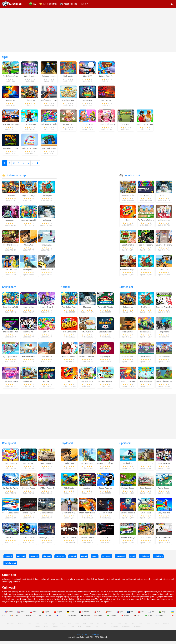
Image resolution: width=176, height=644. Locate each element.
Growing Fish (29, 310)
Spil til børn (9, 290)
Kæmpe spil (60, 559)
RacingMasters (11, 466)
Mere (84, 4)
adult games (114, 629)
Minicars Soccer (128, 491)
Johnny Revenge (105, 491)
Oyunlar (125, 618)
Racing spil (9, 446)
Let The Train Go (47, 272)
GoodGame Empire (128, 272)
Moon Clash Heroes (87, 516)
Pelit (152, 615)
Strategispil (127, 290)
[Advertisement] (88, 30)
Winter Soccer (164, 491)
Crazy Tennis (146, 516)
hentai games (126, 629)
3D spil (132, 559)
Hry (49, 618)
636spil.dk (16, 4)
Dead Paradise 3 (47, 466)
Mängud (86, 618)
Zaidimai (112, 618)
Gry (39, 618)
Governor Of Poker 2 (164, 248)
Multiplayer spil (10, 566)
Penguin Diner (47, 248)
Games (9, 615)
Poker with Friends (105, 310)
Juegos (58, 615)
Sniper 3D (105, 540)
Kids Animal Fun (29, 359)
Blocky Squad (128, 335)
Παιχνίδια (162, 618)
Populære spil (130, 178)
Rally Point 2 (10, 540)
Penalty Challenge (128, 540)
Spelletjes (84, 615)
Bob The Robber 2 (146, 248)
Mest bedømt (50, 4)
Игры (34, 615)
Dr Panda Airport (29, 384)
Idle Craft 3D (47, 359)
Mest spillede (70, 4)
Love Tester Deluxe (11, 384)
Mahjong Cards (164, 223)
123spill (20, 627)
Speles (98, 618)
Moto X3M (164, 272)
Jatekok (27, 618)
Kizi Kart (47, 384)
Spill (120, 615)
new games (138, 629)
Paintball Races (29, 491)
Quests (95, 559)
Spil (141, 615)
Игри (149, 618)
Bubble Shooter (146, 198)
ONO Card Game (69, 335)
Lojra (137, 618)
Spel (131, 615)
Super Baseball (146, 491)
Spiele (71, 615)
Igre (59, 618)
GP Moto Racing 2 (47, 491)
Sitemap (95, 637)
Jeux (97, 615)
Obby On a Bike (164, 516)
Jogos (46, 615)
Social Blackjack (105, 335)
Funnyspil (8, 559)
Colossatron (11, 198)
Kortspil (66, 290)
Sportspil (125, 446)
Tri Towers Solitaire (146, 223)
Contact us (82, 637)
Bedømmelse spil (15, 178)
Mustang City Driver (47, 540)
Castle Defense (164, 359)
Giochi (108, 615)
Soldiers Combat (87, 540)
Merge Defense (146, 384)
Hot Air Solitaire (87, 335)
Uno (128, 223)
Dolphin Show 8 (47, 310)
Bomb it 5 (47, 335)
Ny (35, 4)
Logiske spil (120, 559)
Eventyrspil (34, 559)
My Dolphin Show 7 (11, 359)
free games (10, 627)
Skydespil (67, 446)
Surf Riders (128, 466)
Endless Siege (146, 335)
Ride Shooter (69, 491)
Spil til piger (145, 559)
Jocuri (14, 618)
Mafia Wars (29, 248)
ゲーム (104, 629)
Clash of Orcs (128, 359)
